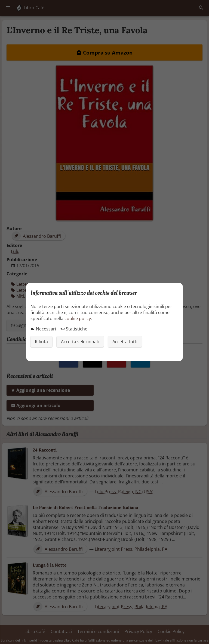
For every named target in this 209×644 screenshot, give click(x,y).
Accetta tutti (125, 342)
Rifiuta (41, 342)
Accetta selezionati (80, 342)
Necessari (43, 329)
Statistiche (74, 329)
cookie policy (78, 318)
